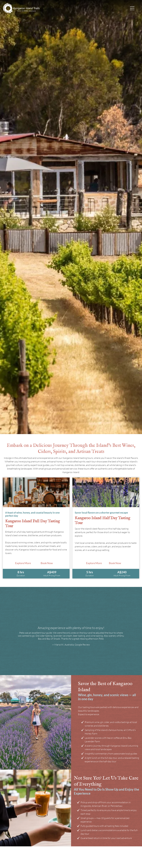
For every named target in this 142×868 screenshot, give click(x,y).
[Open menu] (132, 8)
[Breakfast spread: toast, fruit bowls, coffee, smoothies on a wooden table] (106, 492)
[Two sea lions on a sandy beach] (36, 492)
